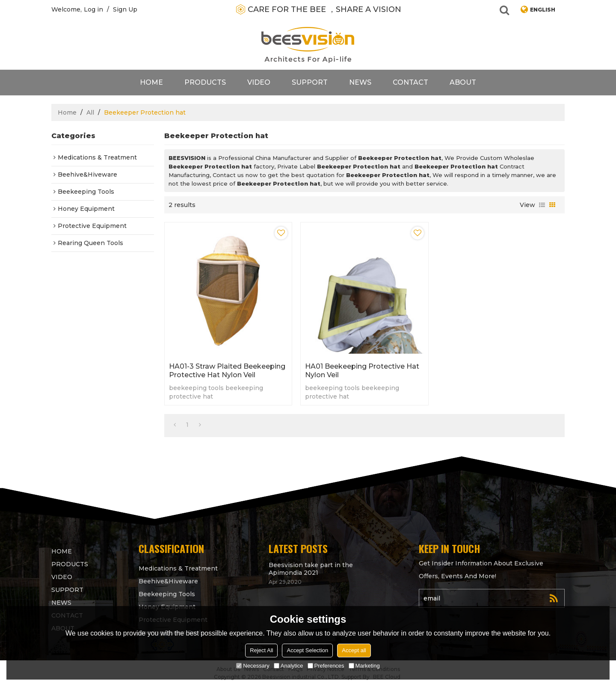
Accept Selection (307, 650)
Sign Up (125, 9)
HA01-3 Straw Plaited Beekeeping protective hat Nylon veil (227, 371)
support (310, 82)
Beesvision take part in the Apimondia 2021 (311, 569)
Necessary (253, 666)
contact (410, 82)
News (360, 82)
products (205, 82)
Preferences (326, 666)
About (463, 82)
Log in (93, 9)
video (259, 82)
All (90, 112)
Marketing (364, 666)
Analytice (289, 666)
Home (151, 82)
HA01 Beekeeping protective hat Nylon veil (362, 371)
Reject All (261, 650)
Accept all (354, 650)
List (542, 205)
